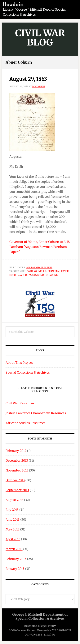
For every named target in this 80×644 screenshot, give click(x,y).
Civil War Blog (40, 38)
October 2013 (15, 480)
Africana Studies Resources (25, 423)
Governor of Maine (45, 275)
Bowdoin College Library (40, 626)
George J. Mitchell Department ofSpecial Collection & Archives (40, 617)
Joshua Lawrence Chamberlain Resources (36, 413)
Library (8, 9)
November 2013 (17, 470)
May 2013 (12, 529)
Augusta (26, 275)
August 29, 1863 (28, 79)
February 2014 (16, 451)
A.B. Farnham (51, 271)
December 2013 (17, 460)
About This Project (19, 363)
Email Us (49, 635)
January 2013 (15, 569)
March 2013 (14, 549)
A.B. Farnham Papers (39, 267)
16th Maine (35, 271)
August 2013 (14, 500)
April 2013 (13, 539)
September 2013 (17, 490)
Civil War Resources (20, 403)
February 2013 (16, 559)
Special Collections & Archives (28, 372)
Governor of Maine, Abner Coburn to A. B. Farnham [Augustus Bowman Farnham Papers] (40, 247)
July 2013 (12, 510)
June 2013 (13, 519)
